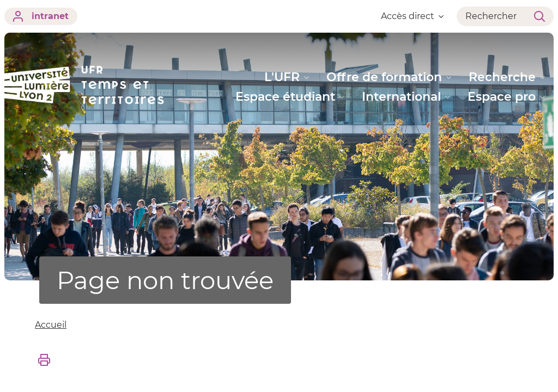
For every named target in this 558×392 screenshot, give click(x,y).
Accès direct (412, 16)
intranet (41, 16)
